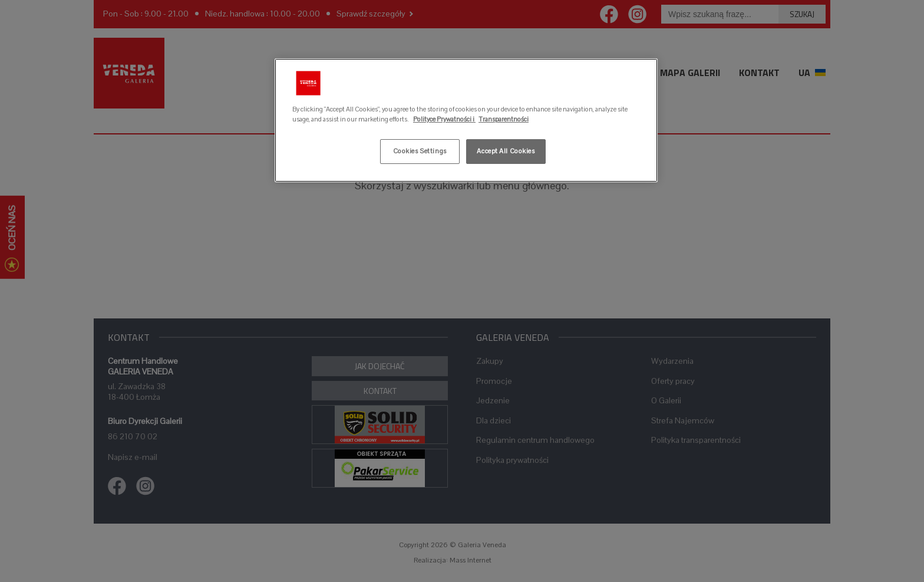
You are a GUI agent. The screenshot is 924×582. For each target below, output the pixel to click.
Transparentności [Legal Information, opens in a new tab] (504, 119)
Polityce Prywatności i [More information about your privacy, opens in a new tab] (444, 119)
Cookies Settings (420, 151)
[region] (466, 120)
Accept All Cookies (506, 151)
